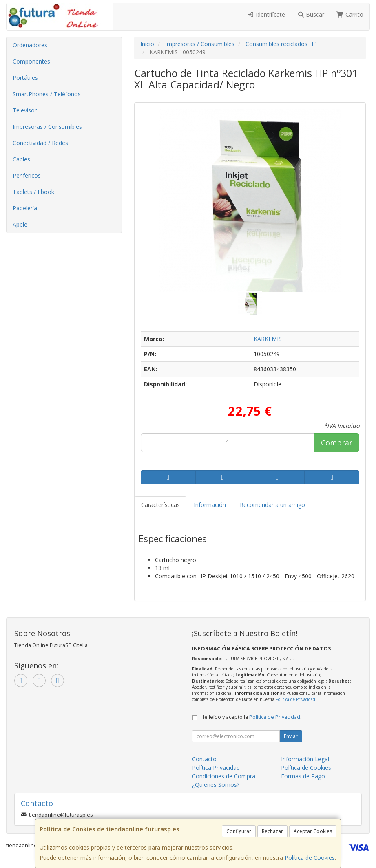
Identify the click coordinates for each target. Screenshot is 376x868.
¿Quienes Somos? (216, 785)
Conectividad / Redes (40, 143)
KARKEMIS (268, 339)
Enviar (291, 736)
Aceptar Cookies (313, 831)
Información (210, 505)
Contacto (204, 759)
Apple (20, 224)
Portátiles (25, 78)
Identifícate (266, 14)
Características (160, 505)
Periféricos (27, 175)
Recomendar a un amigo (272, 505)
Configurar (239, 831)
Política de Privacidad (295, 699)
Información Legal (305, 759)
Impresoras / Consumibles (47, 127)
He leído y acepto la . (251, 717)
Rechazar (272, 831)
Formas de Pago (303, 776)
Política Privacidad (216, 768)
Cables (21, 159)
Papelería (25, 208)
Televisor (25, 110)
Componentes (31, 61)
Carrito (350, 14)
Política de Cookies (310, 858)
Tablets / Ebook (33, 192)
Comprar (337, 443)
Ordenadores (30, 45)
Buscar (311, 14)
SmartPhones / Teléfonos (47, 94)
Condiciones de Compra (224, 776)
